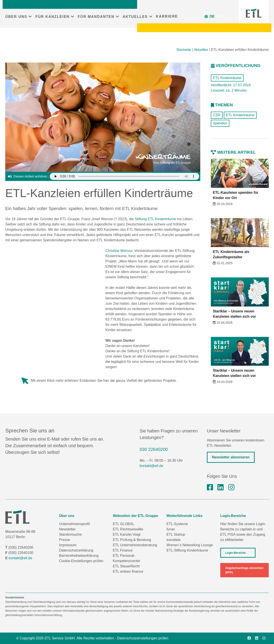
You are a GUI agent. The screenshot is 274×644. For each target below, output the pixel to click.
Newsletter (67, 529)
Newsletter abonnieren (231, 457)
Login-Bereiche (236, 553)
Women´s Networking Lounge (190, 545)
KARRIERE (167, 16)
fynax (171, 529)
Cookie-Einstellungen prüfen (81, 561)
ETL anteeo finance (128, 571)
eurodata (174, 540)
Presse (64, 540)
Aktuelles (201, 50)
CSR (217, 115)
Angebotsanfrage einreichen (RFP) (244, 570)
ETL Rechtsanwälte (128, 529)
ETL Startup (176, 534)
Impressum (68, 545)
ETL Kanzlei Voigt (127, 534)
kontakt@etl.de (152, 466)
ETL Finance (123, 550)
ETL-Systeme (177, 524)
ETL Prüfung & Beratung (132, 540)
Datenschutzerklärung (76, 550)
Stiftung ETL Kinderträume (155, 219)
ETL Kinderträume (227, 78)
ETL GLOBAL (123, 524)
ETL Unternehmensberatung (135, 545)
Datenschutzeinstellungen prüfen (143, 638)
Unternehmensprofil (74, 524)
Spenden (220, 123)
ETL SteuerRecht (126, 566)
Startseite (184, 50)
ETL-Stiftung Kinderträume (187, 550)
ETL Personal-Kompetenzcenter (126, 558)
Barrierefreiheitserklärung (79, 556)
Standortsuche (70, 534)
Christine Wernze (119, 251)
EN (221, 16)
